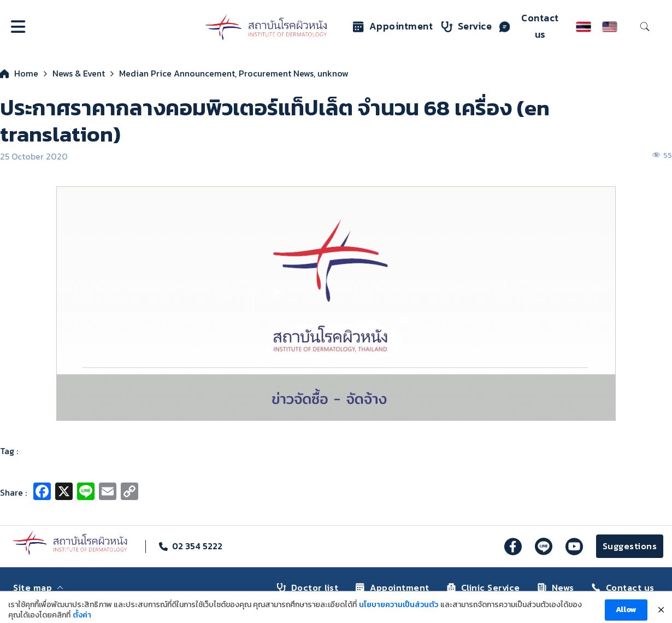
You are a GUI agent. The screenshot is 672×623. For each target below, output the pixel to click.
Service (467, 26)
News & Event (79, 73)
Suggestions (630, 546)
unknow (333, 73)
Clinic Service (484, 587)
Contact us (529, 26)
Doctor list (308, 587)
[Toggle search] (645, 27)
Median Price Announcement (177, 73)
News (556, 587)
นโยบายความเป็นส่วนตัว (399, 611)
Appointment (393, 26)
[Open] (18, 27)
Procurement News (276, 73)
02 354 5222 (197, 546)
